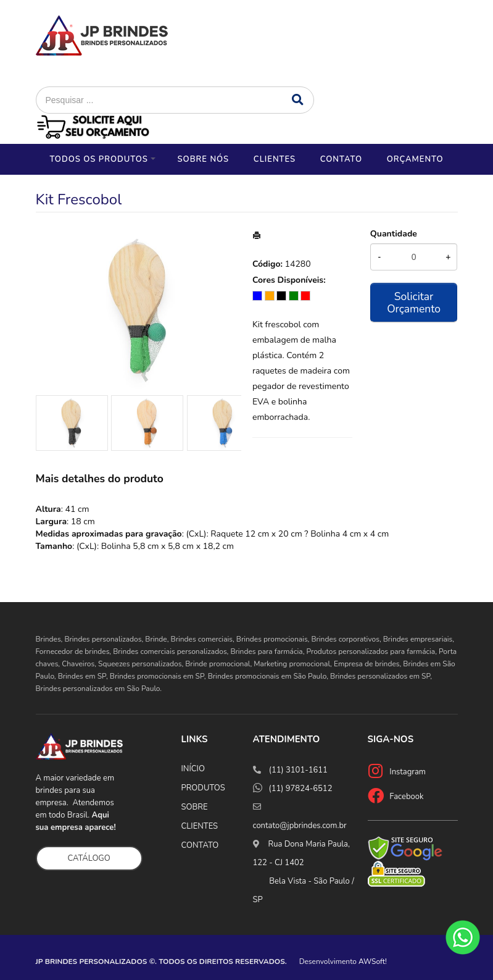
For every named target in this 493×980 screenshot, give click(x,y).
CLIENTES (200, 826)
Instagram (408, 772)
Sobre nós (203, 159)
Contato (341, 159)
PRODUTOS (203, 788)
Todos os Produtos (98, 159)
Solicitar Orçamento (414, 303)
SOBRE (195, 807)
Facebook (406, 797)
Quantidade (394, 234)
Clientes (275, 159)
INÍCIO (193, 769)
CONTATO (200, 845)
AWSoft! (373, 961)
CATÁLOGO (89, 858)
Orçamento (415, 159)
